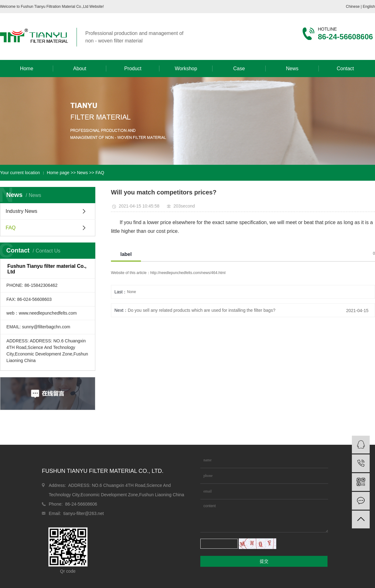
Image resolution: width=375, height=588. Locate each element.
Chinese (353, 7)
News (292, 69)
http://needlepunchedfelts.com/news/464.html (188, 273)
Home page (58, 173)
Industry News (21, 211)
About (80, 69)
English (369, 7)
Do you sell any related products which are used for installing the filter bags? (202, 310)
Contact (345, 69)
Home (27, 69)
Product (133, 69)
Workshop (186, 69)
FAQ (100, 173)
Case (239, 69)
